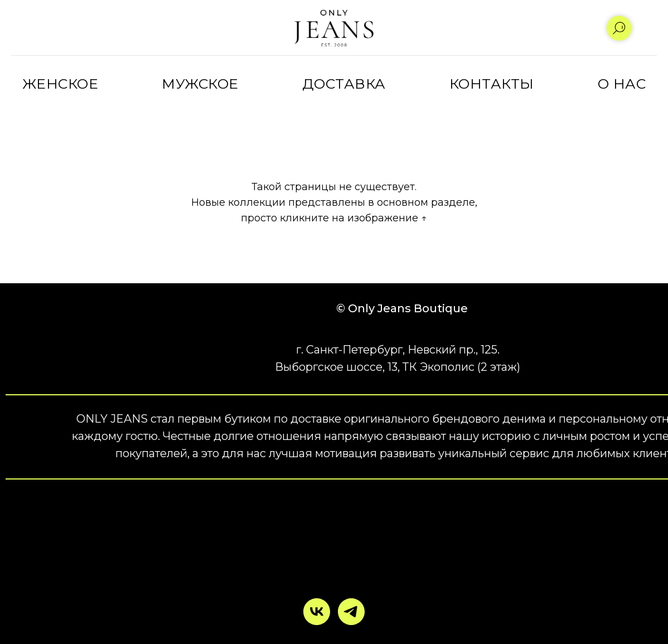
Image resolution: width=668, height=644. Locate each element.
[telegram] (351, 612)
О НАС (622, 84)
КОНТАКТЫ (492, 84)
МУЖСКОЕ (200, 84)
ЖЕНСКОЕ (60, 84)
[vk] (317, 612)
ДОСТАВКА (344, 84)
